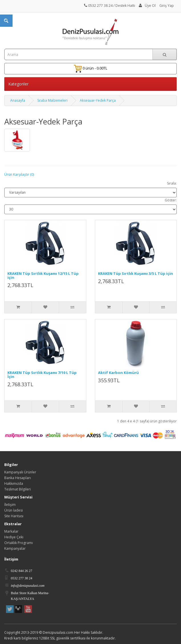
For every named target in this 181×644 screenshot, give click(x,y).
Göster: (171, 200)
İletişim (10, 505)
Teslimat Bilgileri (18, 489)
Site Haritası (14, 516)
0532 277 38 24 (98, 6)
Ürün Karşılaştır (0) (19, 174)
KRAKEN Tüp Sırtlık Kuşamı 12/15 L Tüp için (43, 275)
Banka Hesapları (18, 478)
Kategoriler (18, 84)
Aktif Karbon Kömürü (118, 373)
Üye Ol (150, 6)
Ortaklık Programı (19, 543)
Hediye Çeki (14, 537)
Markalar (11, 531)
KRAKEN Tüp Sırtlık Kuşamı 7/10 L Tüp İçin (42, 375)
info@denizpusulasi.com (28, 586)
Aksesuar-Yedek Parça (98, 100)
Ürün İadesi (14, 510)
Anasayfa (18, 100)
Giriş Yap (167, 6)
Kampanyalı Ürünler (20, 472)
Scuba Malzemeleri (52, 100)
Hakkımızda (14, 483)
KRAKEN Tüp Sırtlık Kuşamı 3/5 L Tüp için (136, 273)
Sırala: (172, 183)
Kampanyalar (15, 548)
